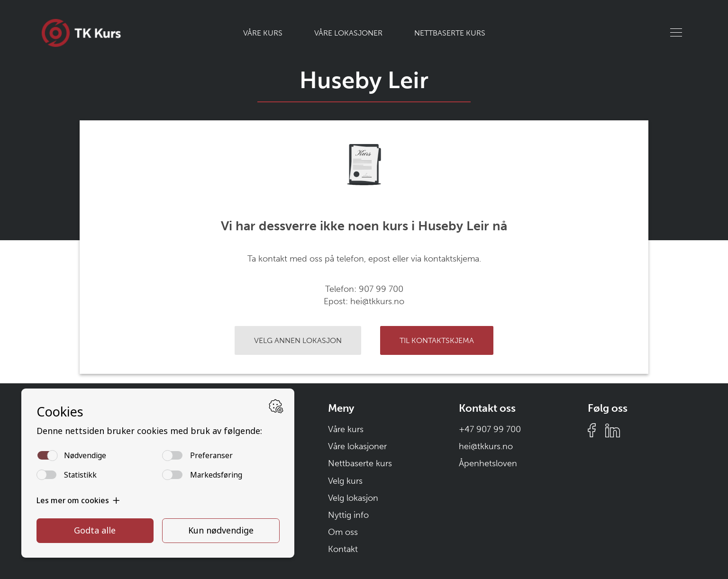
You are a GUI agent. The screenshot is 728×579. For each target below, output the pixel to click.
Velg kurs (345, 481)
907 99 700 (381, 289)
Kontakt (343, 549)
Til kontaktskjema (437, 340)
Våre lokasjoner (348, 33)
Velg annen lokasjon (298, 340)
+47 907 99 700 (490, 429)
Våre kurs (263, 33)
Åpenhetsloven (488, 463)
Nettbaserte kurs (450, 33)
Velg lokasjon (353, 498)
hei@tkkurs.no (377, 301)
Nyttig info (348, 515)
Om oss (343, 532)
